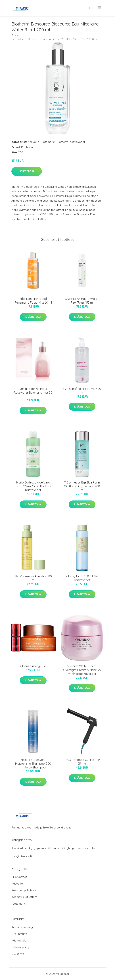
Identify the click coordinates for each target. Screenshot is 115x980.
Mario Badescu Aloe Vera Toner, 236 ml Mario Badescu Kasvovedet (33, 486)
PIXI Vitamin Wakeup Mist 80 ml (33, 578)
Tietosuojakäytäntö (24, 947)
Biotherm (62, 142)
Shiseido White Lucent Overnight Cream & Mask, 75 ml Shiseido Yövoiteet (82, 670)
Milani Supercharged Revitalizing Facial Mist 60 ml (33, 301)
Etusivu (16, 35)
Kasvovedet (77, 142)
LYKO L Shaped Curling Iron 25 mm (82, 762)
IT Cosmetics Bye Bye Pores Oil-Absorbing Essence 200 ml (82, 486)
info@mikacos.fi (22, 856)
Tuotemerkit (48, 142)
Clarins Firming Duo (33, 666)
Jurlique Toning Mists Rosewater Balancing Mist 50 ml (33, 393)
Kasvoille (33, 142)
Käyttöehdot (19, 940)
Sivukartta (18, 954)
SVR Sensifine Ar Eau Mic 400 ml (82, 391)
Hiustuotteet (19, 877)
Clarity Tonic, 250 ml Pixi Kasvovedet (82, 578)
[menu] (100, 8)
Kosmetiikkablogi (22, 927)
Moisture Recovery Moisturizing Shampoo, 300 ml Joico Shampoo (33, 764)
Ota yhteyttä (19, 934)
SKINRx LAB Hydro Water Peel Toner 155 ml (82, 301)
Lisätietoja (27, 171)
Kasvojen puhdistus (24, 890)
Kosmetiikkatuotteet (24, 897)
